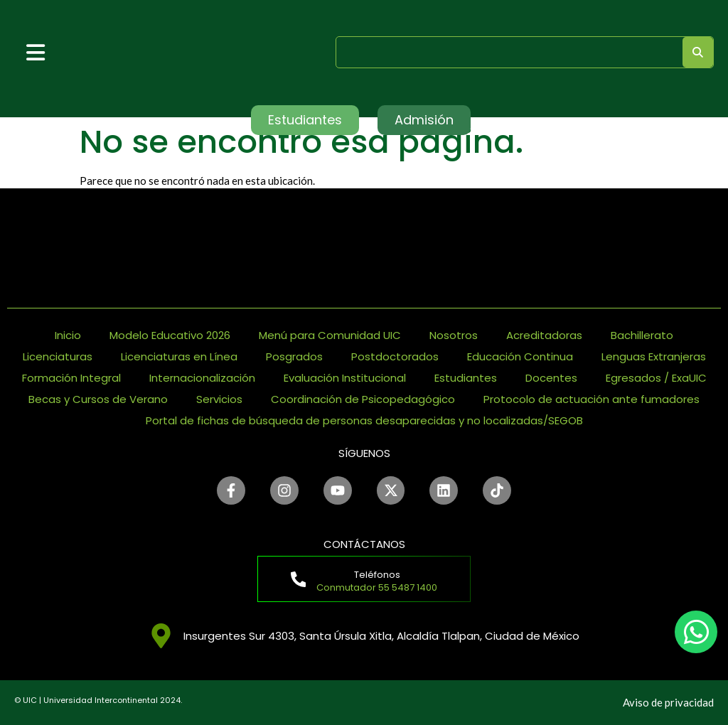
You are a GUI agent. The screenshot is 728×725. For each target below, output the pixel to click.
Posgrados (294, 356)
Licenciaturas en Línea (179, 356)
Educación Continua (520, 356)
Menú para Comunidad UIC (330, 335)
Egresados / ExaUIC (656, 378)
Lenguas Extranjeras (654, 356)
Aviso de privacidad (668, 702)
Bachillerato (642, 335)
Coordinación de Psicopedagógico (363, 399)
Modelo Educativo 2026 (170, 335)
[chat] (696, 632)
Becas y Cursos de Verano (98, 399)
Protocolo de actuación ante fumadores (591, 399)
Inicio (68, 335)
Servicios (219, 399)
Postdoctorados (395, 356)
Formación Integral (71, 378)
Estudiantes (466, 378)
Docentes (551, 378)
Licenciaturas (58, 356)
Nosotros (454, 335)
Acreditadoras (544, 335)
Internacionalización (202, 378)
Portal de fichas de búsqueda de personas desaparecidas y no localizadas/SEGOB (364, 420)
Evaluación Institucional (345, 378)
